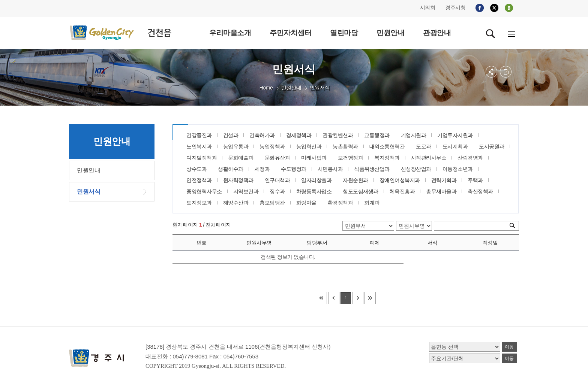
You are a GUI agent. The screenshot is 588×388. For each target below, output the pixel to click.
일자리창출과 (316, 180)
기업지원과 (414, 135)
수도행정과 (294, 169)
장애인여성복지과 (400, 180)
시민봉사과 (330, 169)
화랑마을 (306, 203)
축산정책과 (480, 191)
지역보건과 (246, 191)
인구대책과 (277, 180)
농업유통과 (236, 146)
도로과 (424, 146)
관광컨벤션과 (338, 135)
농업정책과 (272, 146)
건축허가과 (262, 135)
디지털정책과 (202, 158)
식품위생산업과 (372, 169)
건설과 (231, 135)
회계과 (372, 203)
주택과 (475, 180)
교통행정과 (377, 135)
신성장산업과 (416, 169)
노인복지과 (199, 146)
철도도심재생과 (361, 191)
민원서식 (320, 88)
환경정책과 (340, 203)
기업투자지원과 (455, 135)
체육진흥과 (402, 191)
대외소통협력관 (387, 146)
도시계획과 (455, 146)
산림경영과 (470, 158)
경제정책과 (299, 135)
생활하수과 (231, 169)
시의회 (428, 7)
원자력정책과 (238, 180)
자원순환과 (355, 180)
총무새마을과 (441, 191)
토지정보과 (199, 203)
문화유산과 (277, 158)
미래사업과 (314, 158)
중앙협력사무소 (204, 191)
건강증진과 (199, 135)
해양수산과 (236, 203)
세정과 (262, 169)
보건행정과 (351, 158)
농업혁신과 (309, 146)
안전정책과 (199, 180)
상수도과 (196, 169)
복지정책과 (387, 158)
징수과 (277, 191)
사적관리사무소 (429, 158)
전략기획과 (444, 180)
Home (266, 88)
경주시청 (455, 7)
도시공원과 (492, 146)
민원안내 (291, 88)
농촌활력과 (345, 146)
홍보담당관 (272, 203)
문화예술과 (241, 158)
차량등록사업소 (314, 191)
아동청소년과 (458, 169)
